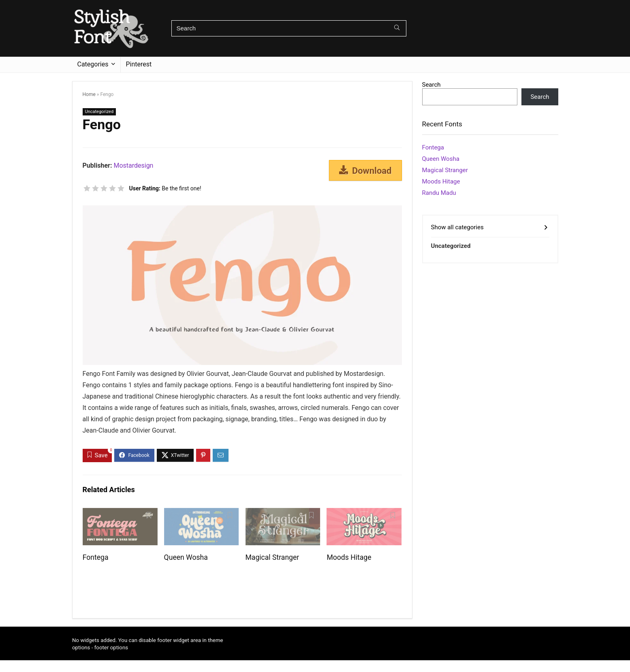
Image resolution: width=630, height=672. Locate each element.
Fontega (96, 557)
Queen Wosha (186, 557)
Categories (93, 64)
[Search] (397, 28)
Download (365, 171)
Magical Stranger (272, 557)
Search (431, 85)
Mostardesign (133, 165)
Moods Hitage (349, 557)
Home (89, 94)
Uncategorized (99, 112)
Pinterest (139, 64)
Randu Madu (439, 193)
